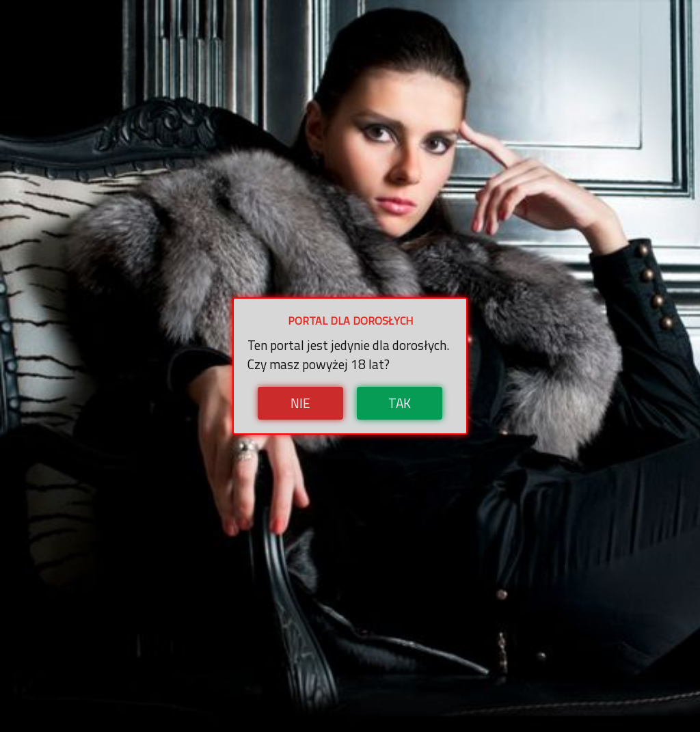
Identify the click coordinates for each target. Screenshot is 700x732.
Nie (300, 403)
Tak (400, 403)
